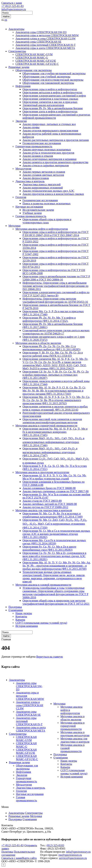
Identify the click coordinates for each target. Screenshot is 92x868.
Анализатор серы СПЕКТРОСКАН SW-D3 (41, 32)
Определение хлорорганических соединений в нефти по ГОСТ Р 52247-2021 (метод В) (56, 294)
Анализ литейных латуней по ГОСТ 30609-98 (50, 504)
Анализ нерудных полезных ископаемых (47, 150)
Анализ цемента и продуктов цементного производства (55, 162)
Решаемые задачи (19, 67)
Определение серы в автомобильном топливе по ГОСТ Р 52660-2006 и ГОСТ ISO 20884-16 (56, 278)
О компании (16, 610)
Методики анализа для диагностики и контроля (44, 510)
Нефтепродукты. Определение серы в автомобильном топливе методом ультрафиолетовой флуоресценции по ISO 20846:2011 (55, 286)
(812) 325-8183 (55, 845)
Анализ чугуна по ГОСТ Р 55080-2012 (45, 507)
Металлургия (23, 169)
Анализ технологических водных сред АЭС (48, 191)
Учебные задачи (32, 213)
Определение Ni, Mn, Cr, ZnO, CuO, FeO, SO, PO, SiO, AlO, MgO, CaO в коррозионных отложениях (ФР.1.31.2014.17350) (55, 524)
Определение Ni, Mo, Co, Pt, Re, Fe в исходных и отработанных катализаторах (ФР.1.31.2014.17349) (52, 515)
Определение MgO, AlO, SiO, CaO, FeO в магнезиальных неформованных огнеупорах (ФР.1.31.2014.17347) (50, 452)
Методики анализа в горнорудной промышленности (46, 426)
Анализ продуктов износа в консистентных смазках (53, 194)
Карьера (20, 620)
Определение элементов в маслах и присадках (50, 102)
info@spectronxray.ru (14, 9)
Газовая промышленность (31, 216)
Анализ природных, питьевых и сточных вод (49, 124)
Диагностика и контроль (30, 181)
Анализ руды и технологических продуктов (48, 153)
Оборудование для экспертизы (34, 70)
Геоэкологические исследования (42, 143)
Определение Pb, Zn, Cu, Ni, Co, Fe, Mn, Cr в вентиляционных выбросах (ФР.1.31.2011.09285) (51, 348)
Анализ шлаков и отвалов (38, 156)
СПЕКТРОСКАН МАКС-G (32, 58)
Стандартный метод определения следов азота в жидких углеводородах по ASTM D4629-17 (56, 332)
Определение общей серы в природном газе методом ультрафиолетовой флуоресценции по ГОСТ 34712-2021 (56, 602)
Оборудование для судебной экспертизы (46, 77)
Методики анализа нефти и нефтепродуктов (42, 229)
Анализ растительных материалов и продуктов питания (56, 140)
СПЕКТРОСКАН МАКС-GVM (34, 54)
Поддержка (15, 607)
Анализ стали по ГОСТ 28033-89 (42, 501)
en (6, 20)
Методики (14, 226)
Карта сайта (30, 858)
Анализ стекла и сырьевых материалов (46, 165)
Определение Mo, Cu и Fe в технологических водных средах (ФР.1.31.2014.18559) (54, 542)
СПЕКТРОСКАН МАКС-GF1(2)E (36, 61)
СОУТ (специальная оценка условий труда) (41, 623)
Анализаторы (16, 29)
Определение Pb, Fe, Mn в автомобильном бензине (53, 108)
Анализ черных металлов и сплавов (44, 172)
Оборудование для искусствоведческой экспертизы (53, 80)
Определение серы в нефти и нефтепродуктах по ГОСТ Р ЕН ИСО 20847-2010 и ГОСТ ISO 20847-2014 (56, 234)
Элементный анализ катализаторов (43, 105)
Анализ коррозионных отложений (43, 188)
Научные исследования (29, 207)
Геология (21, 197)
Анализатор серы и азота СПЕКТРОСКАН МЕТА (45, 48)
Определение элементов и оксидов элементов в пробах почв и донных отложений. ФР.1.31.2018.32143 (55, 408)
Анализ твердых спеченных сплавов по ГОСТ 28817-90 (56, 491)
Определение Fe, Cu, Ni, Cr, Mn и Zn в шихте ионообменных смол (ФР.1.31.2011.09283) (49, 548)
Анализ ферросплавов (36, 178)
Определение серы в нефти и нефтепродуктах (50, 89)
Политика (7, 852)
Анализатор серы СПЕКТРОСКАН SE (38, 42)
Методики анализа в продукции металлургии (42, 472)
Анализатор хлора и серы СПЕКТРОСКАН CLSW (46, 39)
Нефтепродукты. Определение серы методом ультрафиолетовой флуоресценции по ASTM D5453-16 (55, 300)
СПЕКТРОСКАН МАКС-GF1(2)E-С (37, 64)
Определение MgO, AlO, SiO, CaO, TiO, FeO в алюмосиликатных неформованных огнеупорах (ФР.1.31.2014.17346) (53, 442)
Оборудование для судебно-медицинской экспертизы (54, 73)
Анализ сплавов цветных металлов (43, 175)
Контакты (21, 616)
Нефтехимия (23, 86)
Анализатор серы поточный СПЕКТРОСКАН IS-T (46, 45)
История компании (27, 626)
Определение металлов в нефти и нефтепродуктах (52, 92)
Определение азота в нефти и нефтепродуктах (50, 111)
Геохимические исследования (40, 200)
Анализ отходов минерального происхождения (50, 131)
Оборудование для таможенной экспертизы (48, 83)
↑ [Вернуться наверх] (3, 865)
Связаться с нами (12, 3)
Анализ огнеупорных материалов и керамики (49, 159)
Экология (21, 121)
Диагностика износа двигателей (42, 184)
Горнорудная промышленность (34, 146)
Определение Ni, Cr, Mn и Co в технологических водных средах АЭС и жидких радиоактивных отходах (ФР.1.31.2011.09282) (56, 534)
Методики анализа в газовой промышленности (43, 585)
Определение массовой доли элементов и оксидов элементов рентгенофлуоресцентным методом (52, 421)
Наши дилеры (24, 613)
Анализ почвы (31, 127)
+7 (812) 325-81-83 (12, 6)
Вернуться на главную (50, 657)
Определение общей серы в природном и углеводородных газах (47, 221)
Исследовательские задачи (38, 210)
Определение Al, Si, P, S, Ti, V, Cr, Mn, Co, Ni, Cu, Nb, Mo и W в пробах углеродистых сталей (54, 477)
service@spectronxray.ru (73, 858)
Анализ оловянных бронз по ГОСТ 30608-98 (49, 488)
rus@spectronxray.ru (70, 855)
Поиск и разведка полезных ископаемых (47, 203)
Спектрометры (17, 51)
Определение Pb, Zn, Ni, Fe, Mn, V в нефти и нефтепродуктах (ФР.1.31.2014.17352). (49, 319)
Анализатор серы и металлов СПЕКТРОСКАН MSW (47, 35)
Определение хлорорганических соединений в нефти (54, 96)
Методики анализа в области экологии (38, 343)
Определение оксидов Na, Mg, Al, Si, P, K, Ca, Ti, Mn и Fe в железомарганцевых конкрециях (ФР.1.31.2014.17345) (55, 432)
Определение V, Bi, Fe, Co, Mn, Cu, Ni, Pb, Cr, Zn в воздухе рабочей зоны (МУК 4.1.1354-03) (53, 354)
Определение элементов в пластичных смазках (50, 99)
